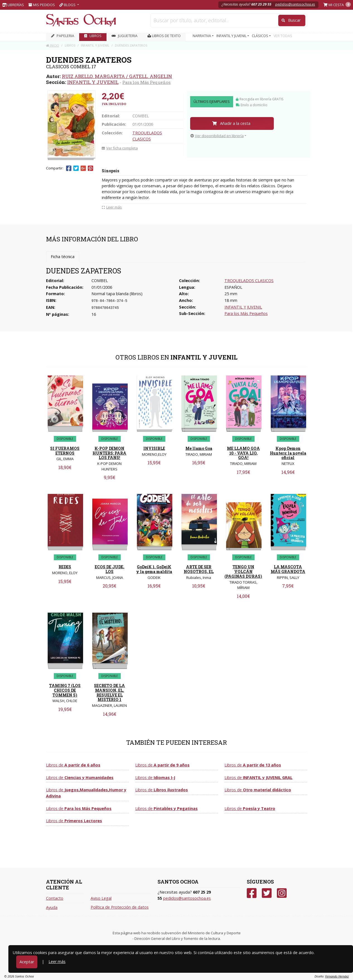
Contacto (55, 898)
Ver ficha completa (120, 148)
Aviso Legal (101, 898)
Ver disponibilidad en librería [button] (217, 136)
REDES (65, 567)
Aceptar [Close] (27, 962)
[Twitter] (267, 893)
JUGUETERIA (124, 36)
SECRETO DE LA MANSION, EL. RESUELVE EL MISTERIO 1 (109, 692)
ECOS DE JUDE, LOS (110, 569)
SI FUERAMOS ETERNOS (65, 451)
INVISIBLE (154, 448)
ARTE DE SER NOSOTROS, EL (199, 569)
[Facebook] (252, 893)
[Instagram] (282, 893)
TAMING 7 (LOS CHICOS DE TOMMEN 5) (65, 690)
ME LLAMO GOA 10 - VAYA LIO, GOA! (243, 453)
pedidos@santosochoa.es (295, 4)
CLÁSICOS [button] (260, 36)
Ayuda (52, 907)
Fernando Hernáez (337, 976)
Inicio (53, 45)
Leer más (57, 961)
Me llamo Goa (199, 448)
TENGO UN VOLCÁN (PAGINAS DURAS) (243, 572)
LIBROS (93, 36)
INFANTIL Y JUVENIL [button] (232, 36)
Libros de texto (164, 36)
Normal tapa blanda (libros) (117, 294)
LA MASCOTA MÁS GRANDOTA (288, 569)
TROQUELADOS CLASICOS (249, 281)
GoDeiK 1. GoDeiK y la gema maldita (154, 569)
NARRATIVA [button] (202, 36)
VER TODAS (283, 36)
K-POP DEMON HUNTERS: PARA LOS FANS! (109, 453)
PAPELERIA (63, 36)
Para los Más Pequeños (147, 82)
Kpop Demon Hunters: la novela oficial (288, 453)
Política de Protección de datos (120, 907)
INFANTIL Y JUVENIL (93, 82)
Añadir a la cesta (231, 123)
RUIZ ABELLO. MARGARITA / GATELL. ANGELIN (117, 76)
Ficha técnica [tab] (63, 257)
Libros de (73, 765)
